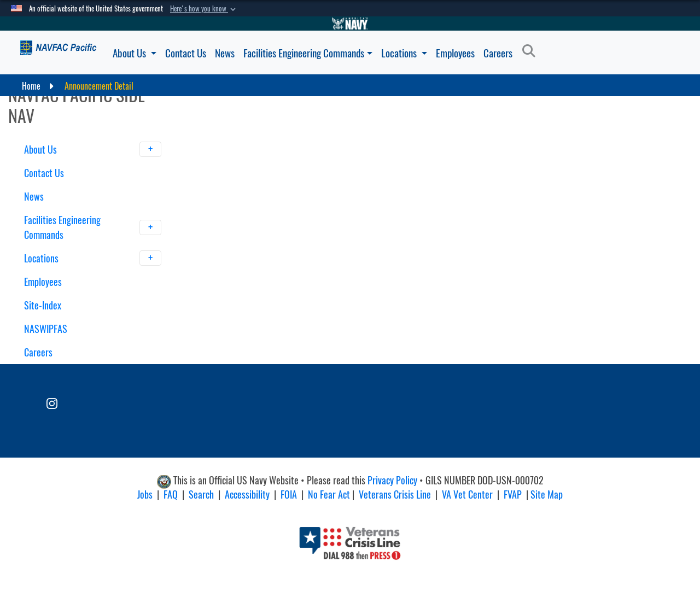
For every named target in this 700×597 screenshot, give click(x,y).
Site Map (547, 494)
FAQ (171, 494)
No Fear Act (329, 494)
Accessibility (247, 494)
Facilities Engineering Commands (308, 53)
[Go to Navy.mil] (350, 24)
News (225, 53)
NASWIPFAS (46, 329)
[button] (204, 9)
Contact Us (186, 53)
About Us (135, 53)
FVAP (513, 494)
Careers (498, 53)
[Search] (532, 51)
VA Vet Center (467, 494)
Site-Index (43, 305)
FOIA (289, 494)
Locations (404, 53)
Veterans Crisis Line (395, 494)
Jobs (145, 494)
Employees (455, 53)
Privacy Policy (392, 480)
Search (201, 494)
